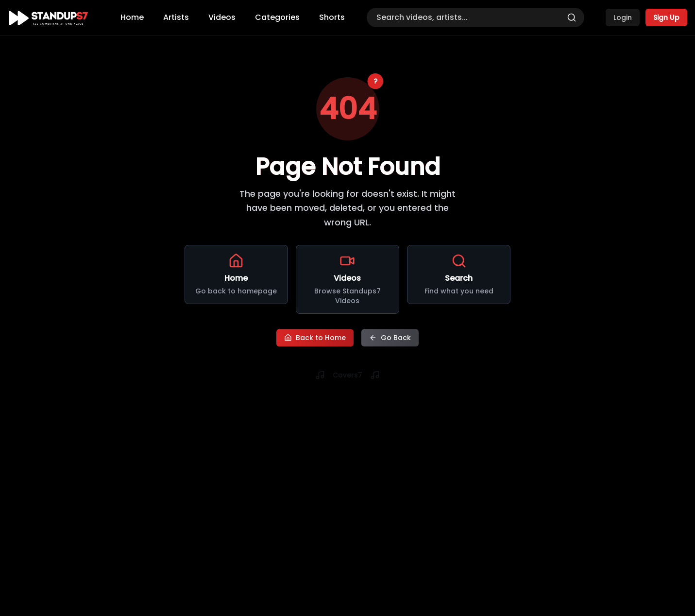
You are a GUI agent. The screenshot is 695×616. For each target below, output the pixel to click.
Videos (222, 17)
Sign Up (666, 17)
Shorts (332, 17)
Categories (277, 17)
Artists (176, 17)
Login (623, 17)
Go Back (390, 337)
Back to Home (315, 337)
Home (132, 17)
